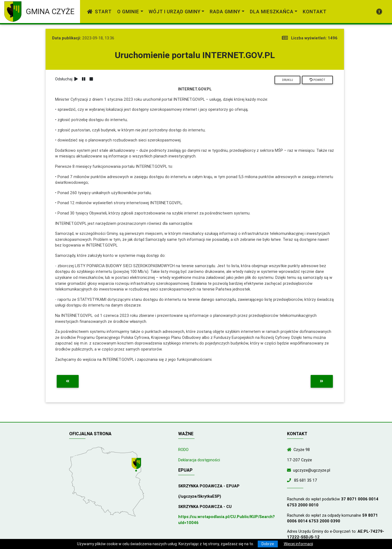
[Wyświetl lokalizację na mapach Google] (137, 465)
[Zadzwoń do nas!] (290, 480)
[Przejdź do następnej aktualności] (322, 381)
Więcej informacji (298, 544)
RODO (183, 450)
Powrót (317, 80)
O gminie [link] (128, 12)
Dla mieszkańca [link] (272, 12)
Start (99, 12)
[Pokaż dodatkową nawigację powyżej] (379, 12)
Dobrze (268, 544)
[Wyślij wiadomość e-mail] (290, 470)
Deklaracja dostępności (199, 460)
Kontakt (315, 12)
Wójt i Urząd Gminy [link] (175, 12)
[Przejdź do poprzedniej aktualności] (68, 381)
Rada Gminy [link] (225, 12)
